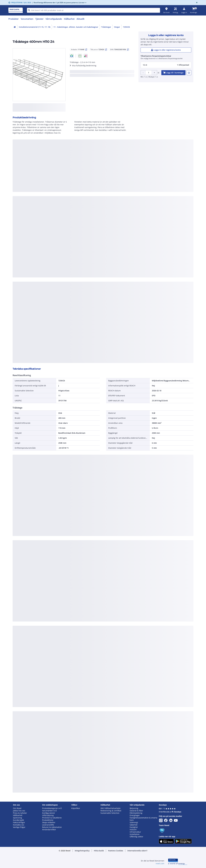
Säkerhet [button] (134, 825)
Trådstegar (106, 27)
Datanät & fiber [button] (136, 811)
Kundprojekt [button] (18, 820)
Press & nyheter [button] (20, 813)
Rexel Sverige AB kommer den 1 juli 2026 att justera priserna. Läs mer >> (59, 3)
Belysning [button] (134, 808)
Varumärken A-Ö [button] (49, 811)
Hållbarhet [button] (18, 815)
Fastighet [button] (134, 827)
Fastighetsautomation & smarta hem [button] (143, 819)
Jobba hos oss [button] (19, 811)
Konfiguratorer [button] (49, 813)
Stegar (117, 27)
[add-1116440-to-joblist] (189, 73)
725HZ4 (126, 27)
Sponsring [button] (17, 818)
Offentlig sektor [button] (136, 837)
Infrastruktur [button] (135, 832)
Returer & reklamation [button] (52, 827)
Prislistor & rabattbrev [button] (52, 818)
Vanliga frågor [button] (19, 827)
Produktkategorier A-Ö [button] (52, 808)
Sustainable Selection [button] (110, 813)
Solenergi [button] (134, 822)
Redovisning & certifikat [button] (111, 811)
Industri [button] (133, 830)
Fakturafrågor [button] (19, 822)
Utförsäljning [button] (48, 815)
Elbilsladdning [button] (136, 813)
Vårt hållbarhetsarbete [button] (110, 808)
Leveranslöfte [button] (48, 825)
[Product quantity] (149, 73)
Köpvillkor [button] (76, 808)
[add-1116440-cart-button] (173, 73)
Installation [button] (135, 834)
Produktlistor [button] (48, 820)
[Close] (196, 3)
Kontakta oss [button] (19, 825)
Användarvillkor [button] (49, 830)
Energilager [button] (135, 815)
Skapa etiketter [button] (49, 822)
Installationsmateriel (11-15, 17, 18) (35, 27)
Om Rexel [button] (17, 808)
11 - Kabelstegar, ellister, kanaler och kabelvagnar (76, 27)
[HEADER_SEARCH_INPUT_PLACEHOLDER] (93, 10)
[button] (72, 56)
